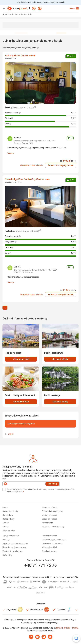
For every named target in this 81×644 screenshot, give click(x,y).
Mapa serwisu (9, 530)
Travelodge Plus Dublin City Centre (25, 179)
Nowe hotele (47, 523)
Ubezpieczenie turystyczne (14, 547)
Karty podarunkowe (11, 536)
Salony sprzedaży (10, 511)
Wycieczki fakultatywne (13, 551)
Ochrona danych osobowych (54, 540)
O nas (5, 507)
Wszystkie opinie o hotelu (31, 165)
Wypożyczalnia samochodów (15, 543)
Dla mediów (8, 515)
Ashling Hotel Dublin (17, 56)
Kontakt (6, 523)
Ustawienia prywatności (52, 543)
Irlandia (23, 14)
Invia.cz (59, 628)
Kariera (6, 527)
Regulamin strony (49, 536)
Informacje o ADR (49, 547)
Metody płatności (49, 515)
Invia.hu (75, 628)
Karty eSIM (7, 555)
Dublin (11, 434)
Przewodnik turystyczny (52, 511)
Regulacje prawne (49, 551)
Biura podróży (8, 519)
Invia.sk (67, 628)
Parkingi (6, 540)
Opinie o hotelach (13, 14)
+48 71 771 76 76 (40, 565)
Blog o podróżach (49, 507)
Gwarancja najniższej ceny (53, 527)
